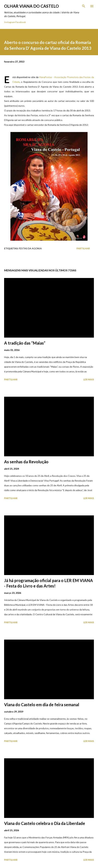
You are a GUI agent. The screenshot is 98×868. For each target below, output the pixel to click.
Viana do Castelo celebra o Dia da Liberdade (45, 823)
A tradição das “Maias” (25, 343)
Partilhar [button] (83, 248)
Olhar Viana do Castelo (31, 6)
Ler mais (89, 379)
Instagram (10, 22)
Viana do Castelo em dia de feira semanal (42, 705)
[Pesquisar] (84, 6)
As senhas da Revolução (26, 462)
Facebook (21, 22)
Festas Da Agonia (30, 248)
